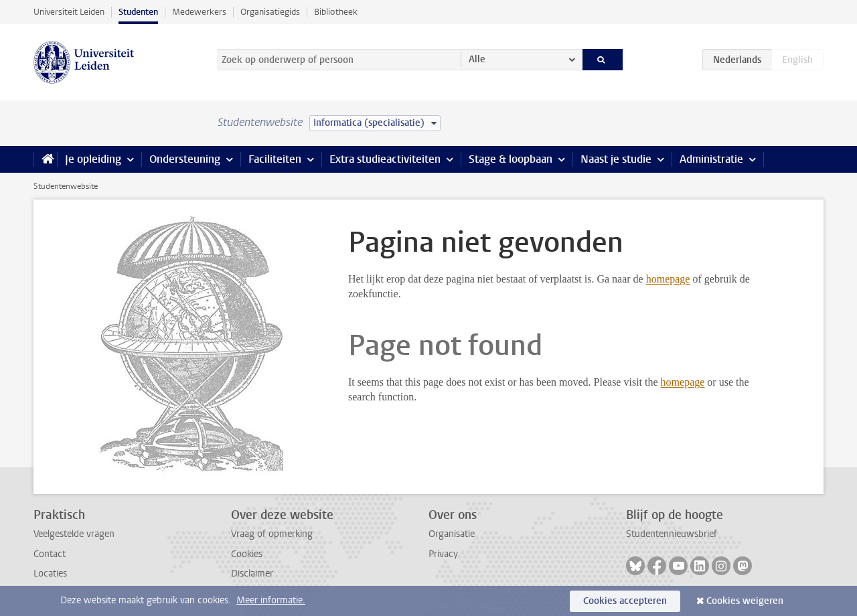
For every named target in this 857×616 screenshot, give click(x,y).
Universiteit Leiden (69, 12)
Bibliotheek (336, 12)
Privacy (443, 554)
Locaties (50, 573)
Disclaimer (252, 573)
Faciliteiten (275, 159)
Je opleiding (93, 159)
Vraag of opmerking (272, 534)
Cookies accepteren (625, 601)
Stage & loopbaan (511, 159)
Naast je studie (616, 159)
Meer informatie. (271, 600)
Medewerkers (199, 12)
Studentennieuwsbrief (672, 534)
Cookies (247, 554)
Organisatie (452, 534)
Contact (50, 554)
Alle (477, 59)
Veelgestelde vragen (74, 534)
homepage (668, 279)
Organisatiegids (270, 12)
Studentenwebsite (66, 186)
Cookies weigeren (745, 601)
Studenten (138, 12)
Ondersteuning (185, 159)
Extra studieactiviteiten (385, 159)
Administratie (711, 159)
